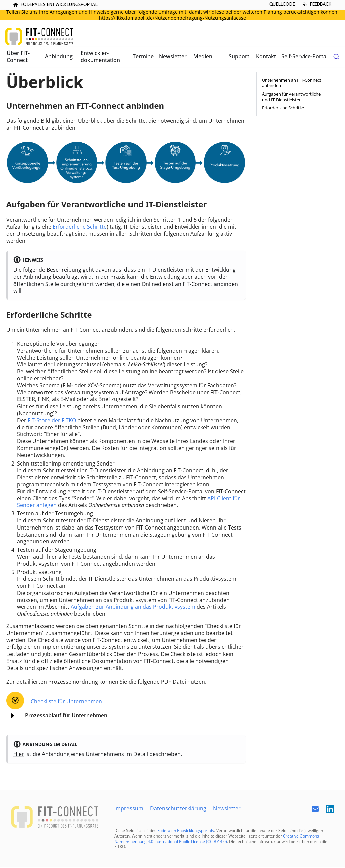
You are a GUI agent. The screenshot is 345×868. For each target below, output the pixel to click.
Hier (19, 754)
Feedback (316, 4)
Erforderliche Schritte (80, 227)
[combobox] (336, 57)
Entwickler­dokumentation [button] (100, 56)
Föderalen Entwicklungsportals (186, 831)
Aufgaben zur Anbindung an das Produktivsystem (133, 607)
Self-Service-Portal (305, 56)
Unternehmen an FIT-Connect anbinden (292, 83)
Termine (143, 56)
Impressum (129, 809)
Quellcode (282, 4)
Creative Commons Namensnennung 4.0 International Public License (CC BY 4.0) (217, 839)
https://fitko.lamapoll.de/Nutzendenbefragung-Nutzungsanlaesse (172, 18)
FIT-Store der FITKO (52, 420)
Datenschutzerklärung (178, 809)
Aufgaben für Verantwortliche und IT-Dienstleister (291, 97)
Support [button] (239, 56)
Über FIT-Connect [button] (18, 56)
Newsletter (173, 56)
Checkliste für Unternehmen (66, 701)
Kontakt (266, 56)
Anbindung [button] (59, 56)
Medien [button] (203, 56)
